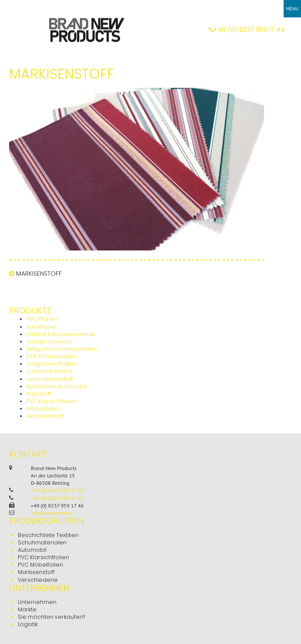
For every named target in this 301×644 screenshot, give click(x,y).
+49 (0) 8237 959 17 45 (57, 498)
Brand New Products (86, 29)
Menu (292, 9)
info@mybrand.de (52, 513)
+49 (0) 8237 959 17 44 (247, 30)
